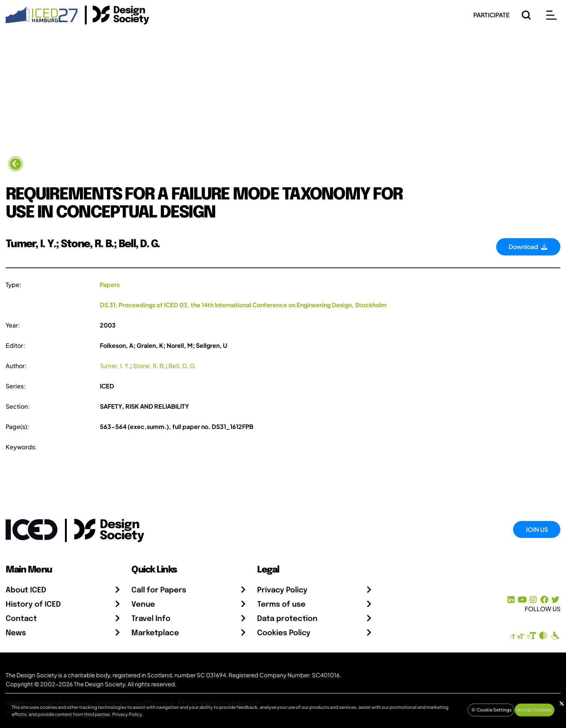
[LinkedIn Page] (511, 600)
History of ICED (33, 605)
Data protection (287, 619)
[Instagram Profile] (533, 600)
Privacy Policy (282, 590)
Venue (143, 605)
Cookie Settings (491, 710)
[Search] (526, 15)
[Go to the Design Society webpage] (101, 529)
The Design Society (99, 684)
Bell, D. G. (183, 366)
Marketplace (155, 633)
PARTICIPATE (491, 15)
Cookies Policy (284, 633)
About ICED (26, 590)
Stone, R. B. (149, 366)
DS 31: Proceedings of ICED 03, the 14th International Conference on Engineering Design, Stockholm (243, 305)
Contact (21, 619)
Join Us (537, 529)
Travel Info (151, 619)
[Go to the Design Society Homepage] (117, 15)
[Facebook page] (544, 600)
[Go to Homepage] (42, 14)
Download (528, 247)
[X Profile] (555, 600)
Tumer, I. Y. (115, 366)
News (16, 633)
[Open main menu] (551, 15)
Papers (110, 285)
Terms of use (281, 605)
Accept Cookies (534, 710)
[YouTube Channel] (522, 600)
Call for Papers (159, 590)
